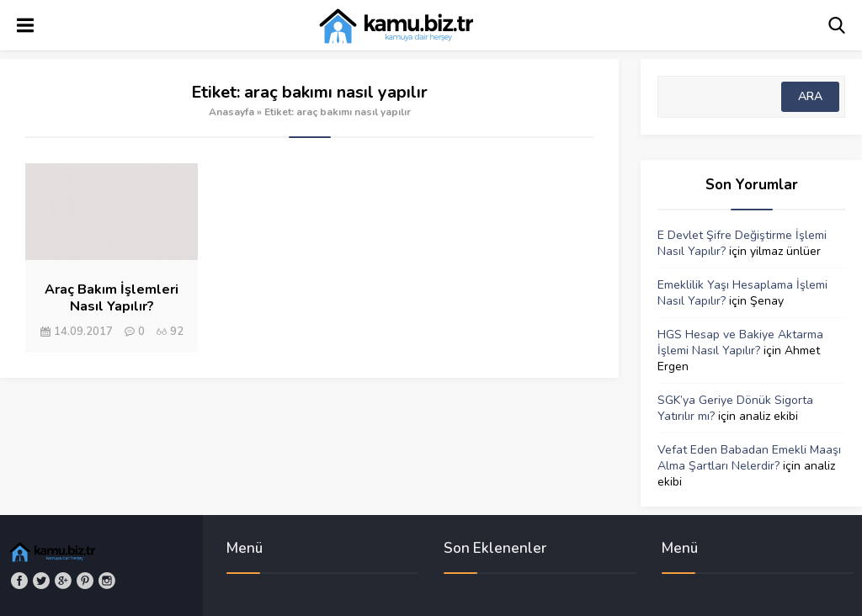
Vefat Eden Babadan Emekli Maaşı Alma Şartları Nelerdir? (749, 458)
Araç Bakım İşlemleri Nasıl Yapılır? (112, 298)
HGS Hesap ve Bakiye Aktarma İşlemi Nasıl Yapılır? (740, 343)
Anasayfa (231, 112)
